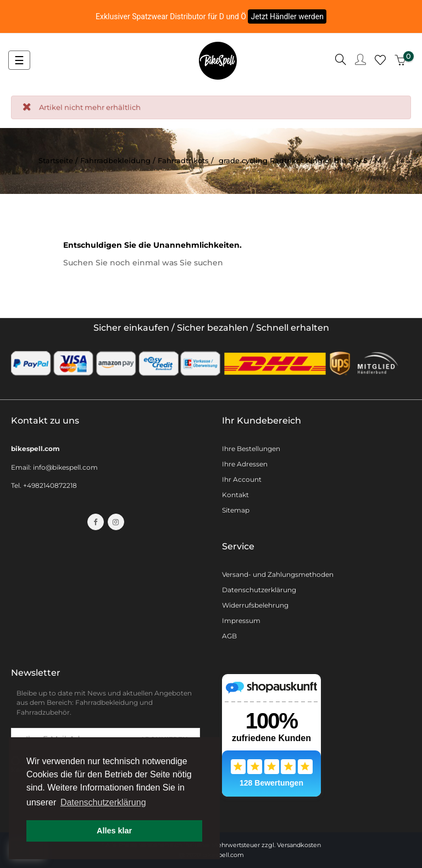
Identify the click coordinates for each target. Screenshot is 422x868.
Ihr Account (242, 479)
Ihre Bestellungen (251, 449)
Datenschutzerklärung (259, 590)
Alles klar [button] (114, 831)
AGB (229, 636)
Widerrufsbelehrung (255, 605)
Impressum (241, 621)
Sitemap (236, 510)
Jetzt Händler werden (287, 16)
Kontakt (235, 495)
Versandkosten (299, 845)
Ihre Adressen (245, 464)
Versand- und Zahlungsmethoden (278, 574)
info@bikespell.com (65, 467)
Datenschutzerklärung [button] (103, 802)
